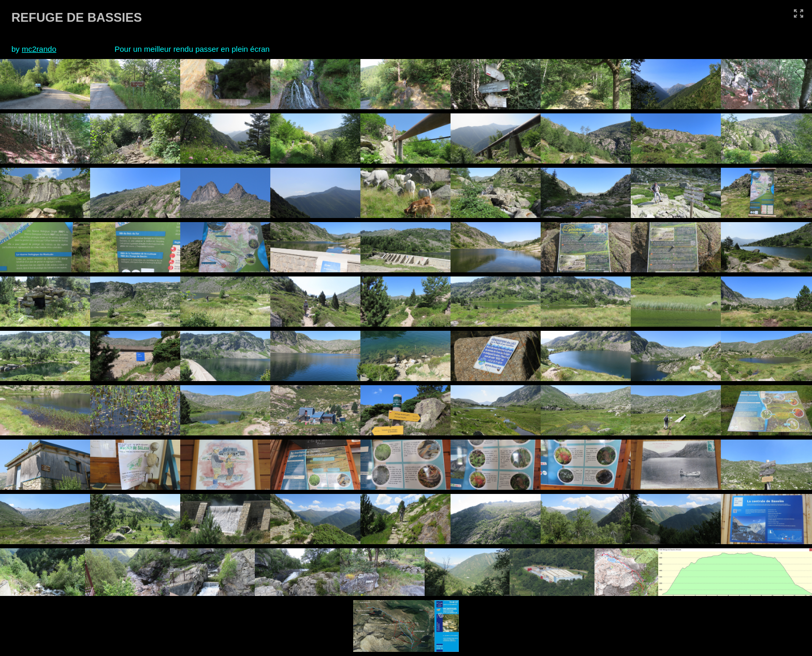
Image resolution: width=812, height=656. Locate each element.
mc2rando (39, 49)
